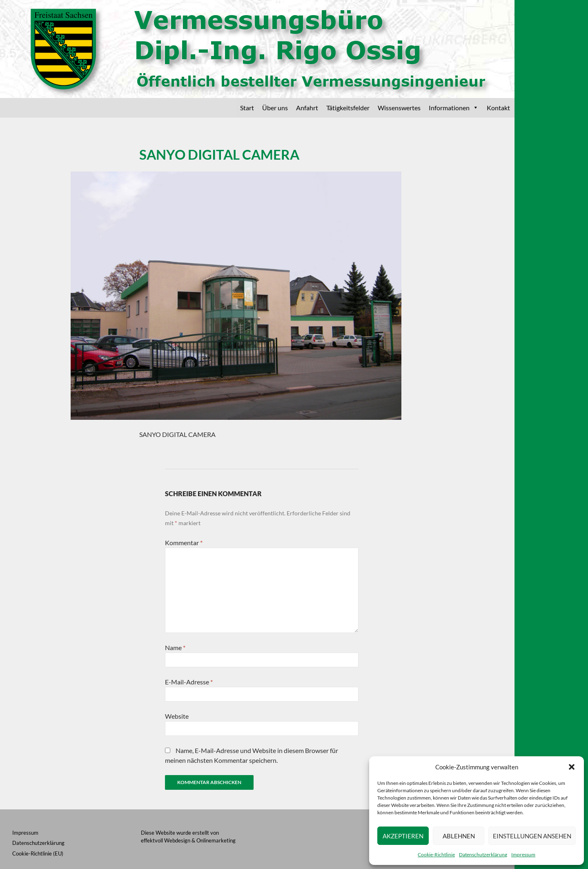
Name (175, 647)
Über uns (275, 108)
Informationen (454, 108)
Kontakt (498, 108)
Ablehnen (459, 836)
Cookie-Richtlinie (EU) (38, 853)
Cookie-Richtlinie (436, 855)
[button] (572, 767)
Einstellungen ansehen (532, 836)
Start (247, 108)
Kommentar (184, 543)
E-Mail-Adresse (189, 682)
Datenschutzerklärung (483, 855)
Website (177, 716)
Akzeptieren (403, 836)
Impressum (523, 855)
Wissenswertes (399, 108)
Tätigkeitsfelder (348, 108)
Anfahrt (307, 108)
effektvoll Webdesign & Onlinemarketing (188, 840)
